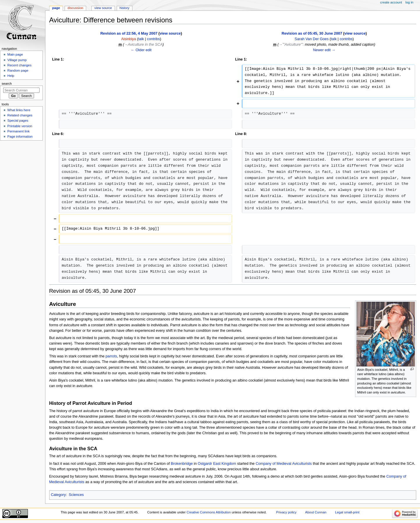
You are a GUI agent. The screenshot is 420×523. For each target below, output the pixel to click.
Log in (409, 2)
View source (103, 8)
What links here (19, 110)
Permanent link (18, 131)
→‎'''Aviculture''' (291, 45)
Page (56, 8)
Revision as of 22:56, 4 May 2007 (129, 33)
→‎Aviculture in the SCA (143, 45)
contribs (153, 39)
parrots (111, 356)
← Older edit (141, 50)
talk (141, 39)
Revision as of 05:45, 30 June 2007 (312, 33)
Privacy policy (286, 512)
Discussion (75, 8)
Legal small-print (347, 512)
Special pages (18, 120)
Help (11, 76)
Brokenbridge (182, 464)
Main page (15, 54)
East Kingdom (225, 464)
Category (58, 495)
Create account (391, 2)
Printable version (20, 126)
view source (170, 33)
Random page (18, 70)
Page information (20, 136)
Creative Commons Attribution (209, 512)
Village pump (17, 60)
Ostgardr (205, 464)
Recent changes (19, 65)
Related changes (20, 115)
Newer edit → (324, 50)
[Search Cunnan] (21, 90)
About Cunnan (316, 512)
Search (7, 84)
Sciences (76, 495)
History (125, 8)
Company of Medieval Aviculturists (284, 464)
